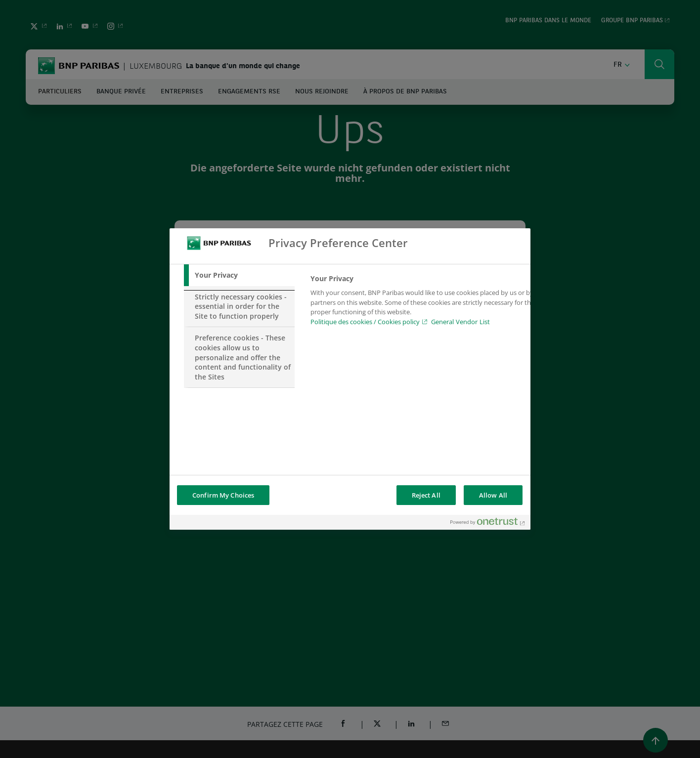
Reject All (426, 495)
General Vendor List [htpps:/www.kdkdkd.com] (460, 322)
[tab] (239, 275)
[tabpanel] (423, 303)
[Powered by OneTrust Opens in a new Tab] (488, 524)
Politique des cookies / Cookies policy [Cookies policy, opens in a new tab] (365, 322)
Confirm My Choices (223, 495)
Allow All (493, 495)
